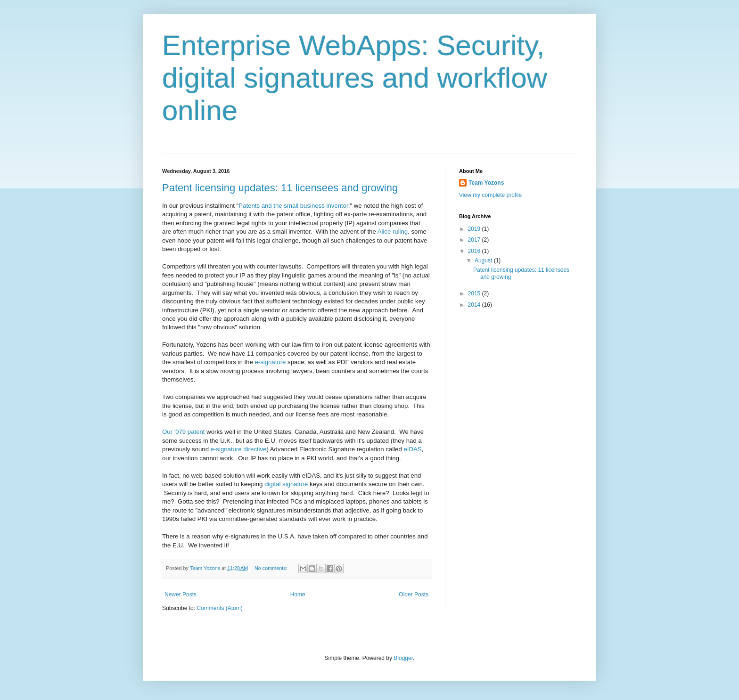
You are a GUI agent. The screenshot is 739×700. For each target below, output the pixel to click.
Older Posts (414, 594)
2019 (475, 229)
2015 (475, 293)
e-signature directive (239, 449)
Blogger (403, 658)
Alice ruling (393, 232)
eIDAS (412, 449)
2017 (475, 240)
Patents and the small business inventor (293, 206)
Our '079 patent (184, 432)
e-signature (270, 362)
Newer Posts (181, 594)
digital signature (286, 484)
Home (298, 594)
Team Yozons (486, 183)
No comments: (272, 568)
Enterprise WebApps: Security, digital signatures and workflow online (355, 78)
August (484, 260)
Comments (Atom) (219, 608)
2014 (475, 305)
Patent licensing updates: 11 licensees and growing (280, 188)
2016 (475, 251)
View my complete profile (490, 195)
